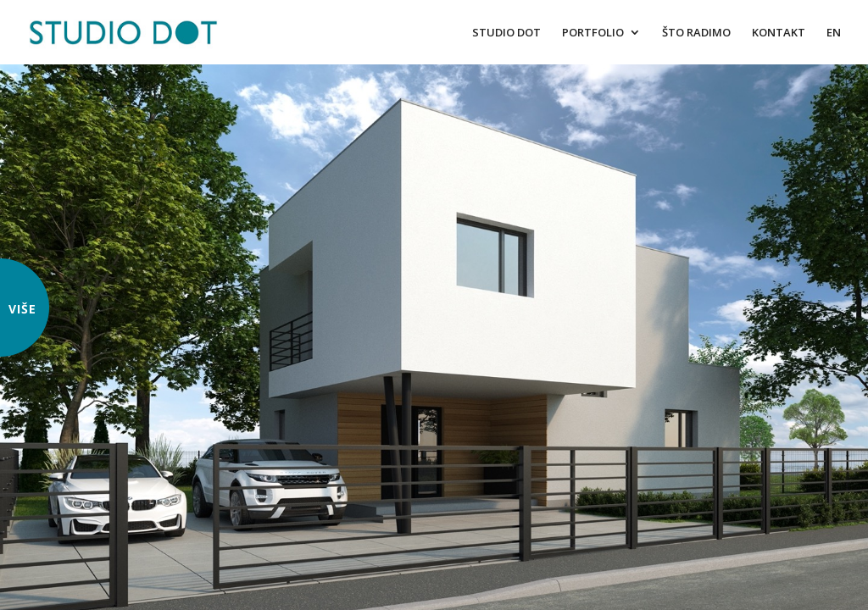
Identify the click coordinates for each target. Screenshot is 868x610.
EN (834, 33)
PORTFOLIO (593, 33)
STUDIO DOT (506, 33)
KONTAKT (779, 33)
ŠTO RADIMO (696, 33)
